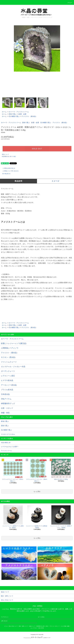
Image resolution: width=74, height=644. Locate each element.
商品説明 (18, 181)
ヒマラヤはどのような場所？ (10, 447)
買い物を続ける (5, 174)
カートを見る (41, 617)
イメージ (55, 181)
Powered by (37, 638)
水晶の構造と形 (6, 443)
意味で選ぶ (13, 114)
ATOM (42, 628)
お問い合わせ (4, 621)
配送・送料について (23, 626)
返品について (5, 154)
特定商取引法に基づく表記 (9, 156)
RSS (39, 628)
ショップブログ (34, 628)
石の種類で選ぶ (14, 116)
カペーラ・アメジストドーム (19, 112)
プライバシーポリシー (54, 626)
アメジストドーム (6, 451)
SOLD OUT (37, 149)
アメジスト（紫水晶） (29, 116)
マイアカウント (5, 617)
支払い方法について (13, 626)
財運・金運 (22, 114)
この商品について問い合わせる (9, 171)
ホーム (4, 112)
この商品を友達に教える (8, 168)
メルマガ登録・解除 (65, 626)
